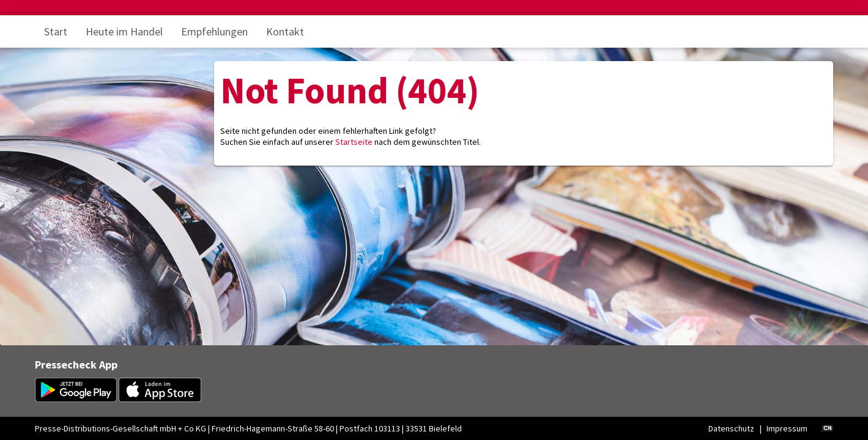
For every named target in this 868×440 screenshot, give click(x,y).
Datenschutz (731, 428)
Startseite (354, 142)
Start (56, 31)
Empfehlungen (214, 31)
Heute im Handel (124, 31)
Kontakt (285, 31)
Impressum (787, 428)
